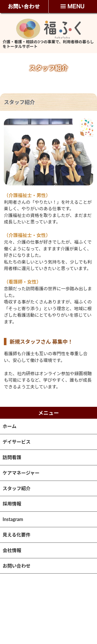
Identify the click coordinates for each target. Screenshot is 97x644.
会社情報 (12, 550)
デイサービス (17, 442)
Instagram (13, 519)
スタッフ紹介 (17, 488)
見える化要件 (16, 535)
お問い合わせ (17, 566)
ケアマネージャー (21, 473)
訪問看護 (12, 457)
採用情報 (12, 504)
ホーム (9, 426)
